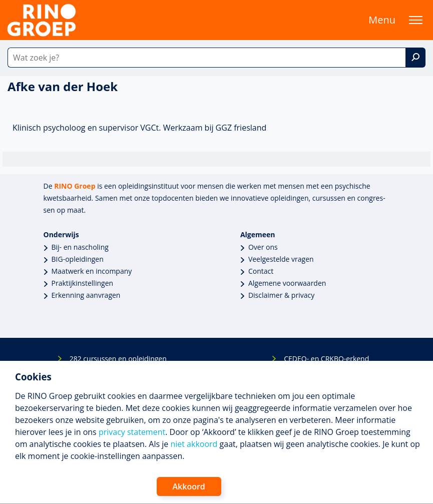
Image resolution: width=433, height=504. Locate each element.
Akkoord (189, 486)
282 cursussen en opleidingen (118, 359)
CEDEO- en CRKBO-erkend (326, 359)
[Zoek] (415, 58)
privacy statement (132, 432)
